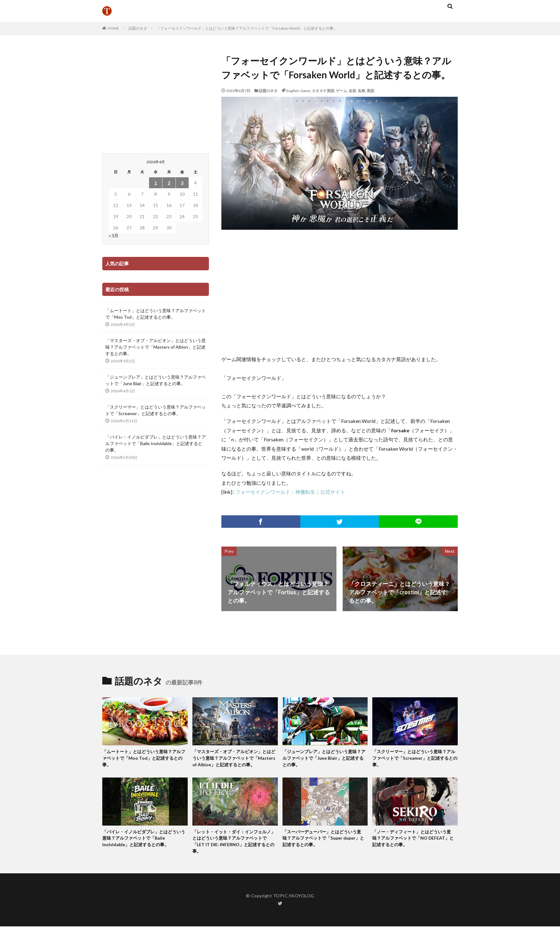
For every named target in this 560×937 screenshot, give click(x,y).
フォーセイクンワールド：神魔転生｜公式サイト (290, 492)
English (292, 91)
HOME (113, 28)
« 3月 (114, 235)
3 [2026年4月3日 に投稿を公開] (182, 183)
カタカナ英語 (323, 91)
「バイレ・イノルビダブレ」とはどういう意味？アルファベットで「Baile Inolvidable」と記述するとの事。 (156, 443)
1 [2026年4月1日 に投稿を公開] (156, 183)
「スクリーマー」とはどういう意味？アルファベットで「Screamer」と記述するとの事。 (156, 410)
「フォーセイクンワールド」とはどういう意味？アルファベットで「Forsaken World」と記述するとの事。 (247, 28)
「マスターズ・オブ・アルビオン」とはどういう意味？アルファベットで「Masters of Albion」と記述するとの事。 (156, 347)
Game (305, 91)
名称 (361, 91)
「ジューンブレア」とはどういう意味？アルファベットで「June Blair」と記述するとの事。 (156, 380)
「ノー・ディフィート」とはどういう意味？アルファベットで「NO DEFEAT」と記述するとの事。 (414, 848)
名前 (352, 91)
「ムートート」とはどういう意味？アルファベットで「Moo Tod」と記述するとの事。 (156, 314)
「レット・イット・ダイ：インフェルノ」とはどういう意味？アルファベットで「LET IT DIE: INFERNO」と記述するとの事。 (234, 851)
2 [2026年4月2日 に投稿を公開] (169, 183)
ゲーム (341, 91)
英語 (370, 91)
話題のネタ (138, 28)
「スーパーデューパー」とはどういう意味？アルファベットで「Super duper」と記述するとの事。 (325, 848)
